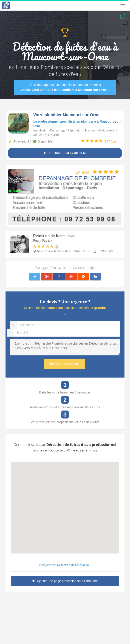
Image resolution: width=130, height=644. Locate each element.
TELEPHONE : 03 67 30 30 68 (65, 153)
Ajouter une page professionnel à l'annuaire (65, 581)
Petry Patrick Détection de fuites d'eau (65, 565)
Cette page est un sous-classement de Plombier (65, 87)
